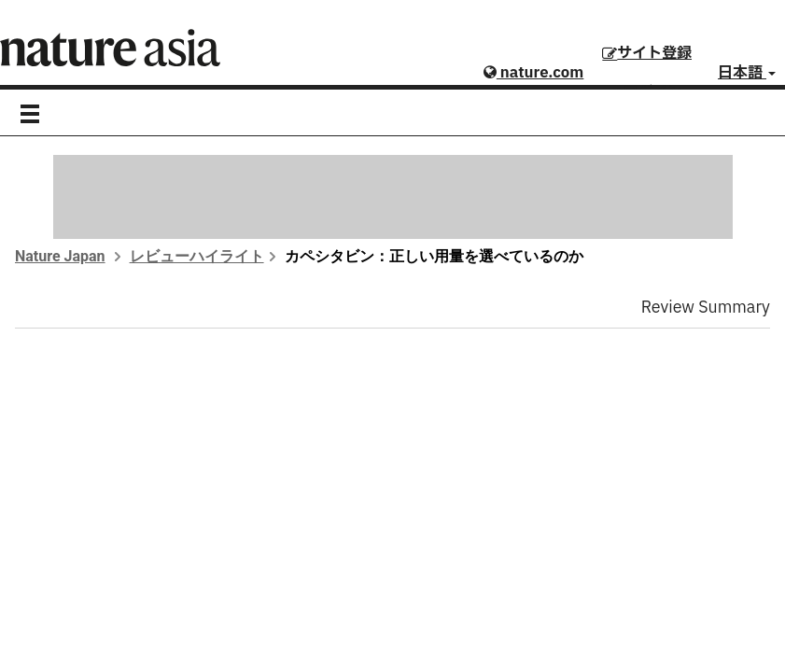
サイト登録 (647, 53)
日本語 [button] (747, 73)
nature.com (533, 73)
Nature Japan (60, 256)
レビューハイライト (197, 256)
